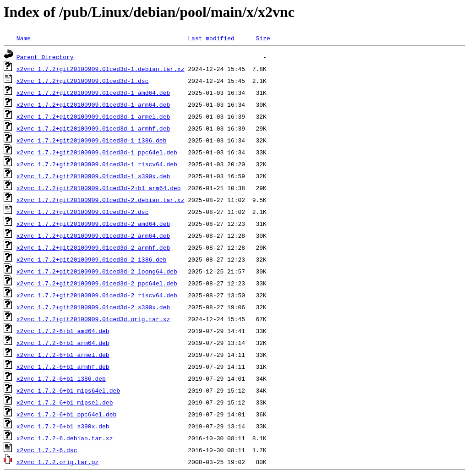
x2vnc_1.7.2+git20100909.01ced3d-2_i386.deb (92, 259)
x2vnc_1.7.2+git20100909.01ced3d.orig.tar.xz (93, 319)
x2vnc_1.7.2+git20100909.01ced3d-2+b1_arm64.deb (99, 188)
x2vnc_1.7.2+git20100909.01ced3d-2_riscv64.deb (97, 295)
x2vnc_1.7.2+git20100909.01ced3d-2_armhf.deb (93, 247)
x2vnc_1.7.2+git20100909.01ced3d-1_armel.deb (93, 116)
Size (263, 38)
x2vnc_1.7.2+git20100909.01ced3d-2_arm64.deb (93, 235)
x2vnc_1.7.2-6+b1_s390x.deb (63, 426)
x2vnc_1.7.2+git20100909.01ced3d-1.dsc (83, 81)
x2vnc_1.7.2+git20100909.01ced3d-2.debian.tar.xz (101, 200)
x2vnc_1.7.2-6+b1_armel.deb (63, 355)
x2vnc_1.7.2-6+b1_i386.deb (61, 378)
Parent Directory (45, 57)
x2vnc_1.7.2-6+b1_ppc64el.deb (66, 414)
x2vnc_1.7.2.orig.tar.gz (57, 462)
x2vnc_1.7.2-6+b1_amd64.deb (63, 331)
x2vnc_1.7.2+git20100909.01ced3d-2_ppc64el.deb (97, 283)
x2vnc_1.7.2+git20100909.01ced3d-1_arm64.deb (93, 104)
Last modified (211, 38)
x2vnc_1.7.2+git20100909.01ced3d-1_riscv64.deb (97, 164)
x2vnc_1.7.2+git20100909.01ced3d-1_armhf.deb (93, 128)
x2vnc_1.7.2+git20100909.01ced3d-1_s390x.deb (93, 176)
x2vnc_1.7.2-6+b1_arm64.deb (63, 343)
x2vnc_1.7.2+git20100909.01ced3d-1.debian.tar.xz (101, 69)
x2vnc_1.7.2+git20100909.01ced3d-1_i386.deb (92, 140)
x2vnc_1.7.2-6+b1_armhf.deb (63, 367)
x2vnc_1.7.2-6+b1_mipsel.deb (65, 402)
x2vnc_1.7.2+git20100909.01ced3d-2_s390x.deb (93, 307)
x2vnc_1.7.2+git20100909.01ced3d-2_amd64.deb (93, 224)
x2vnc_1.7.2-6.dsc (47, 450)
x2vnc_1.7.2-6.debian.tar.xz (65, 438)
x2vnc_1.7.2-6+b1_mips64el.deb (68, 390)
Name (24, 38)
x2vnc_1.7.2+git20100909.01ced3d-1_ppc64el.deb (97, 152)
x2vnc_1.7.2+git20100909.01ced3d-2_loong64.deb (97, 271)
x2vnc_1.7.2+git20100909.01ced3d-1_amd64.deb (93, 93)
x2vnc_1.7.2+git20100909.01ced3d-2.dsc (83, 212)
